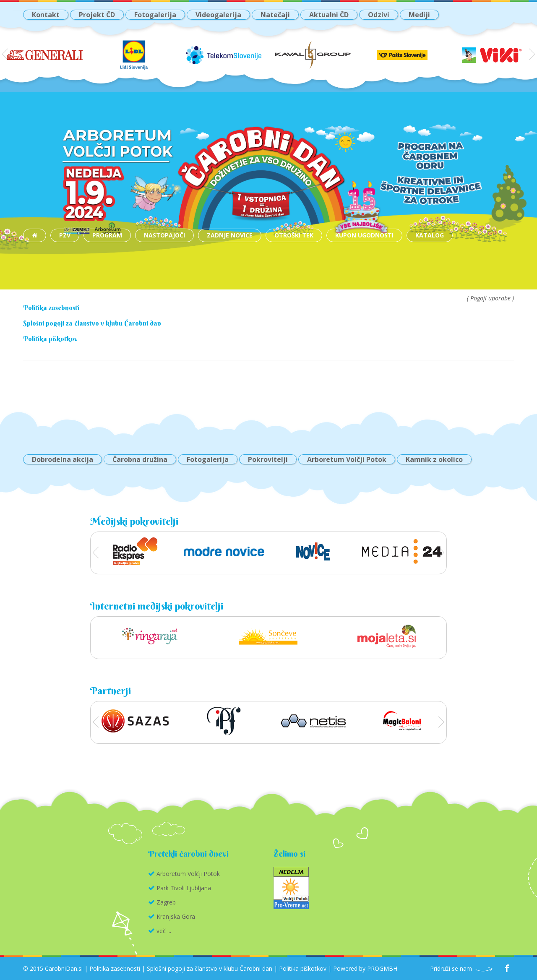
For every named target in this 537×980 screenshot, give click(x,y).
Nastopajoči (164, 235)
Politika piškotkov (50, 339)
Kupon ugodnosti (364, 235)
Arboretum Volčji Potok (188, 874)
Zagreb (166, 902)
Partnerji (111, 691)
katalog (430, 235)
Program (107, 235)
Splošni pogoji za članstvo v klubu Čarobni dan (92, 323)
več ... (164, 931)
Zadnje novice (230, 235)
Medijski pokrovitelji (134, 521)
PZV (65, 235)
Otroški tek (294, 235)
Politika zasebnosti (51, 308)
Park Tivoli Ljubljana (184, 888)
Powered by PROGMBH (365, 968)
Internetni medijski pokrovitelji (157, 606)
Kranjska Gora (176, 916)
